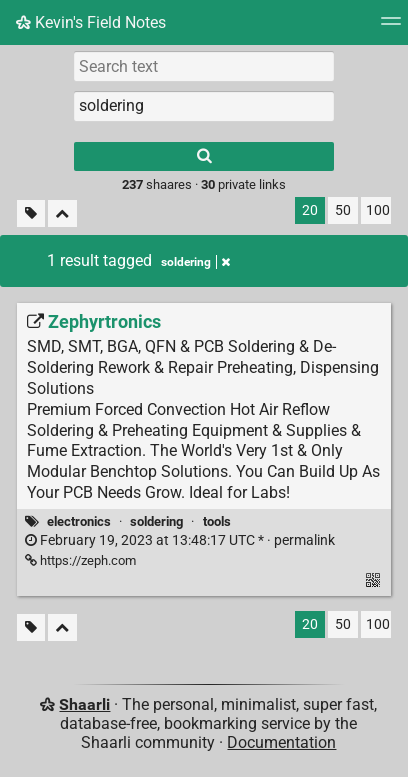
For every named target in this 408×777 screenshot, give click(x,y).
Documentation (281, 742)
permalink (180, 540)
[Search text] (204, 66)
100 (378, 210)
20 (310, 210)
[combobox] (204, 106)
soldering (156, 521)
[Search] (204, 156)
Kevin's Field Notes (91, 22)
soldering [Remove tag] (195, 262)
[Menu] (391, 27)
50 (343, 210)
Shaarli (84, 704)
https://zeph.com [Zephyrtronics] (80, 560)
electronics (79, 521)
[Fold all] (62, 213)
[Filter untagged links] (31, 213)
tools (217, 521)
